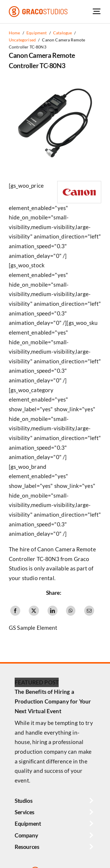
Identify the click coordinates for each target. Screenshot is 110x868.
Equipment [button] (28, 823)
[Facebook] (15, 611)
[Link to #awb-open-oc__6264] (97, 11)
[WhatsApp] (71, 611)
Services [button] (24, 812)
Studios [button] (23, 801)
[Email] (89, 611)
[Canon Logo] (79, 184)
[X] (34, 611)
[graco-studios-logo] (38, 9)
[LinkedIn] (53, 611)
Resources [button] (27, 847)
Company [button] (26, 835)
